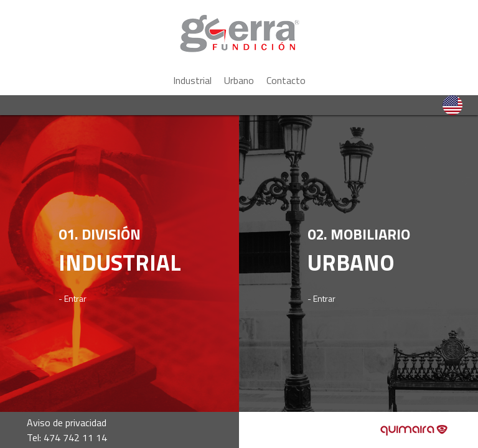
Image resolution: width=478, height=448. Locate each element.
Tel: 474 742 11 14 (67, 437)
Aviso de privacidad (67, 422)
